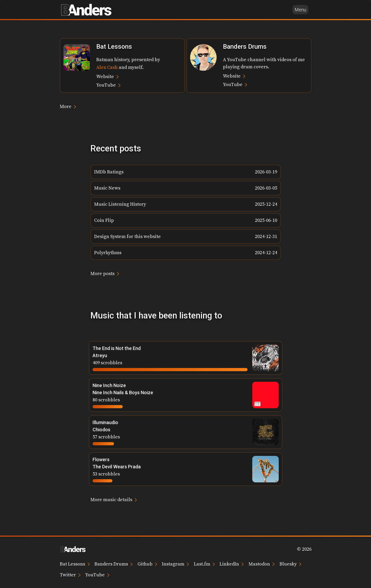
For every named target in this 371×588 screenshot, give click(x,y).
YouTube (108, 85)
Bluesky (290, 564)
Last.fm (204, 564)
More (68, 106)
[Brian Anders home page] (86, 10)
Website (107, 76)
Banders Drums (114, 564)
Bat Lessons (75, 564)
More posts (105, 273)
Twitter (70, 575)
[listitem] (186, 172)
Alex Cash (107, 67)
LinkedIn (232, 564)
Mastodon (262, 564)
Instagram (175, 564)
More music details (114, 499)
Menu (300, 10)
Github (147, 564)
